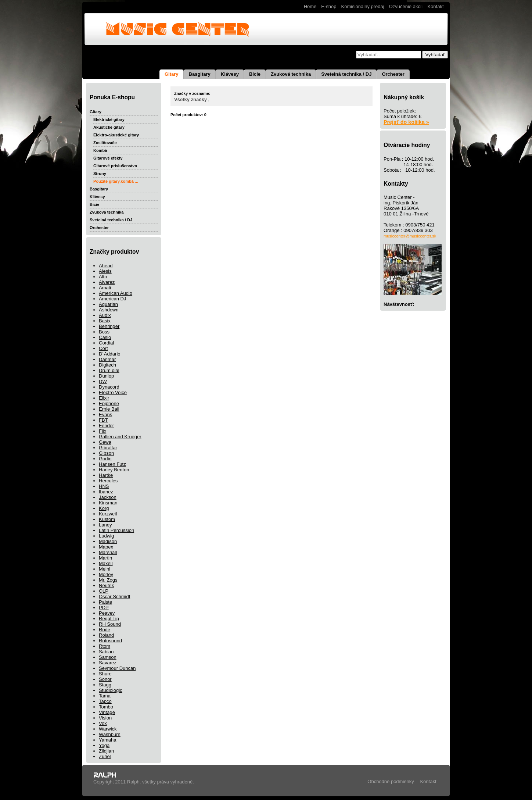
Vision (105, 718)
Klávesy (230, 74)
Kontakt (435, 6)
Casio (105, 337)
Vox (103, 723)
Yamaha (107, 740)
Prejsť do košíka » (406, 122)
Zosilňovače (105, 143)
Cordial (106, 343)
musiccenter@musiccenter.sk (410, 236)
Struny (100, 174)
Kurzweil (108, 514)
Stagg (105, 685)
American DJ (112, 299)
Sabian (106, 652)
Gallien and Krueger (120, 437)
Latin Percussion (116, 530)
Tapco (105, 701)
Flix (103, 431)
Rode (105, 630)
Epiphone (109, 403)
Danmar (107, 359)
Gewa (105, 442)
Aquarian (108, 304)
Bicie (255, 74)
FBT (103, 420)
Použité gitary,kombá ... (116, 181)
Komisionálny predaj (363, 6)
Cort (103, 348)
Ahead (106, 266)
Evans (105, 415)
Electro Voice (113, 392)
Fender (106, 426)
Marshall (108, 552)
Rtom (105, 646)
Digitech (107, 365)
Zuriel (105, 756)
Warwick (108, 729)
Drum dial (109, 370)
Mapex (106, 547)
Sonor (105, 679)
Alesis (105, 271)
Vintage (107, 712)
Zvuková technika (291, 74)
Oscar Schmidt (114, 597)
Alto (103, 277)
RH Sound (110, 624)
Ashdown (109, 310)
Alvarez (107, 282)
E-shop (329, 6)
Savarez (108, 663)
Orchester (393, 74)
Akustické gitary (109, 127)
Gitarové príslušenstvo (115, 166)
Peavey (107, 613)
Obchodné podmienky (391, 781)
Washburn (110, 734)
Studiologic (111, 690)
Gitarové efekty (108, 158)
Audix (105, 315)
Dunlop (106, 376)
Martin (105, 558)
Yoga (104, 745)
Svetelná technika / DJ (346, 74)
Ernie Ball (109, 409)
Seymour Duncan (117, 668)
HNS (104, 486)
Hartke (106, 475)
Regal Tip (109, 619)
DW (103, 381)
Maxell (106, 563)
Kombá (100, 150)
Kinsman (108, 503)
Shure (105, 674)
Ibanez (106, 492)
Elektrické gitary (109, 119)
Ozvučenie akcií (406, 6)
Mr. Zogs (108, 580)
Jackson (108, 497)
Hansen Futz (112, 464)
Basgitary (200, 74)
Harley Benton (114, 470)
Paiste (105, 602)
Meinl (105, 569)
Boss (104, 332)
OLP (104, 591)
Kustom (107, 519)
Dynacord (109, 387)
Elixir (104, 398)
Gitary (172, 74)
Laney (105, 525)
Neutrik (106, 585)
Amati (105, 288)
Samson (108, 657)
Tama (105, 696)
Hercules (108, 481)
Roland (106, 635)
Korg (104, 508)
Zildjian (106, 751)
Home (310, 6)
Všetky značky (190, 99)
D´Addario (110, 354)
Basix (105, 321)
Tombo (106, 707)
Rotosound (110, 641)
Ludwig (106, 536)
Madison (108, 541)
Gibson (106, 453)
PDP (104, 608)
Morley (106, 574)
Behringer (109, 326)
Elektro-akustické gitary (116, 135)
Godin (105, 459)
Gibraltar (108, 448)
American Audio (116, 293)
